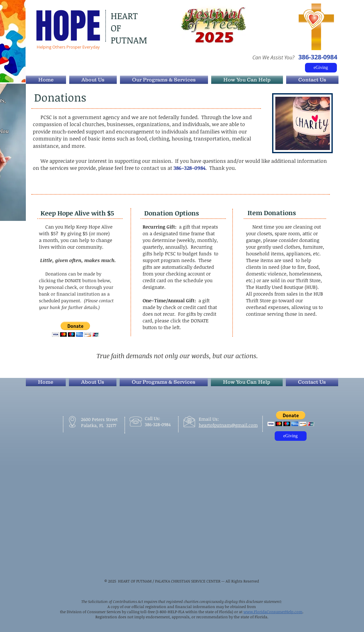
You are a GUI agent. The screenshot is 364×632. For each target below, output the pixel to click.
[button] (75, 329)
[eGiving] (321, 68)
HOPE (68, 26)
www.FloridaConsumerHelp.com (273, 612)
